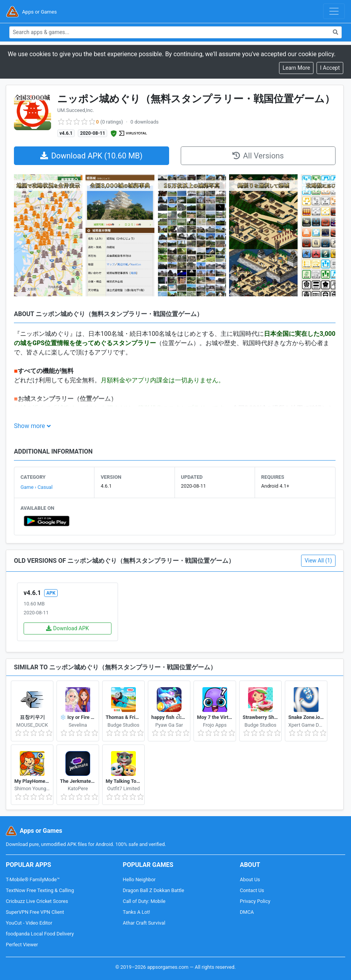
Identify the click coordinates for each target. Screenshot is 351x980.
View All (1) (318, 560)
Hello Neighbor (139, 879)
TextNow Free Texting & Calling (40, 890)
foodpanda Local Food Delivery (40, 934)
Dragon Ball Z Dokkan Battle (153, 890)
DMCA (247, 912)
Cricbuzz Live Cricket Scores (37, 901)
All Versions (258, 156)
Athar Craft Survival (144, 923)
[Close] (330, 68)
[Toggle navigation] (334, 11)
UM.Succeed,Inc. (76, 110)
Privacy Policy (255, 901)
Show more (29, 426)
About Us (250, 879)
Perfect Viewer (22, 945)
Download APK (68, 628)
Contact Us (252, 890)
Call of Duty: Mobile (144, 901)
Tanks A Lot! (136, 912)
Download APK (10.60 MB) (91, 156)
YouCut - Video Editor (29, 923)
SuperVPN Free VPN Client (35, 912)
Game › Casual (37, 487)
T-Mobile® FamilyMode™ (33, 879)
